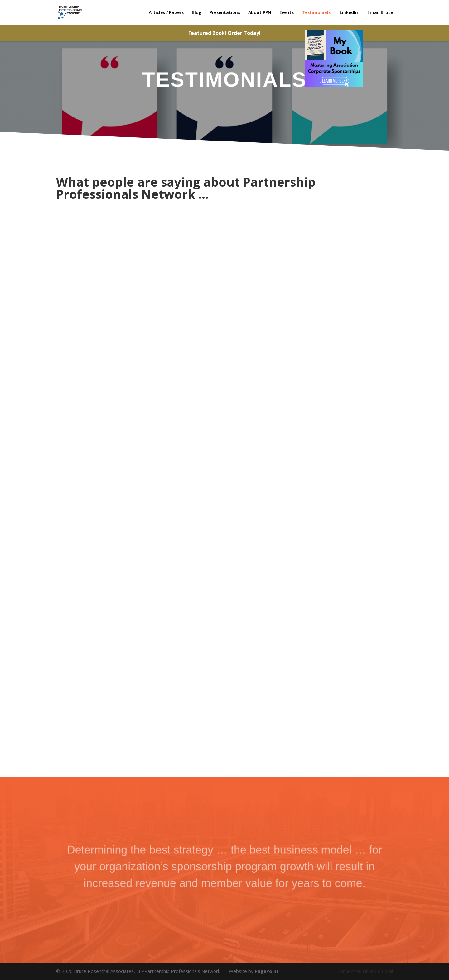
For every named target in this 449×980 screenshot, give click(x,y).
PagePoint (267, 971)
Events (287, 13)
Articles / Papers (166, 13)
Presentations (225, 13)
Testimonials (316, 13)
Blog (197, 13)
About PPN (260, 13)
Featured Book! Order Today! (224, 33)
